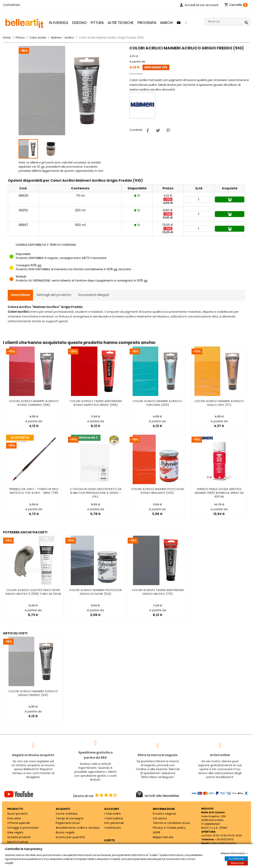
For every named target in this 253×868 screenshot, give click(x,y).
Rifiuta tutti (237, 863)
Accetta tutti (236, 859)
